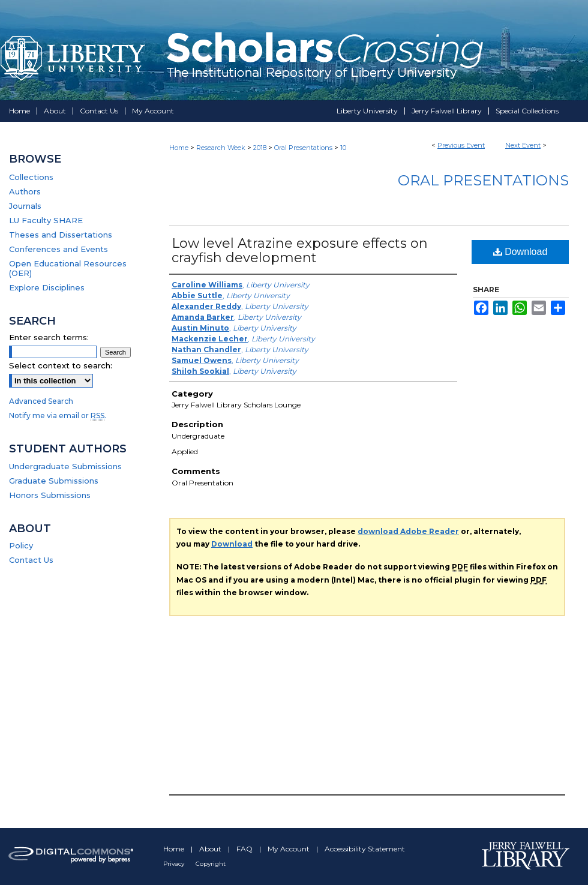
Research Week (222, 148)
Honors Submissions (50, 495)
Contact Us (31, 560)
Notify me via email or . (58, 415)
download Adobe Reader (408, 531)
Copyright (211, 864)
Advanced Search (41, 401)
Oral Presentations (304, 148)
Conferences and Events (58, 249)
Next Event (523, 145)
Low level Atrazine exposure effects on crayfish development (300, 250)
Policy (21, 545)
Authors (25, 191)
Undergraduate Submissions (65, 466)
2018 (261, 148)
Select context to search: (61, 365)
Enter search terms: (49, 337)
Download (520, 252)
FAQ (245, 849)
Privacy (175, 864)
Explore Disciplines (47, 287)
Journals (25, 206)
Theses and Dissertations (61, 235)
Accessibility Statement (365, 849)
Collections (31, 177)
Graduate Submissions (54, 481)
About (211, 849)
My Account (289, 849)
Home (179, 148)
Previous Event (461, 145)
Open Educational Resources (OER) (68, 268)
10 (343, 148)
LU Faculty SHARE (46, 220)
